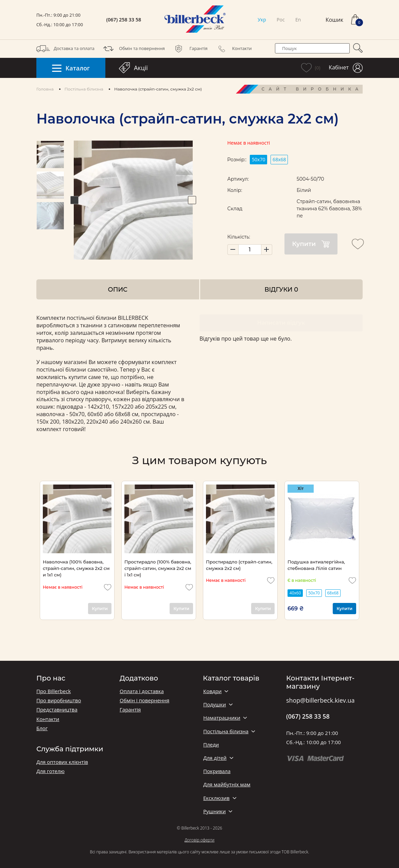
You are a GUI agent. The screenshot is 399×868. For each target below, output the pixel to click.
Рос (281, 20)
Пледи (211, 745)
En (298, 20)
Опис (118, 289)
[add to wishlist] (358, 244)
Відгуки (281, 289)
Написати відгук (281, 323)
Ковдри (212, 691)
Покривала (217, 771)
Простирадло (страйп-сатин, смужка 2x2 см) (239, 565)
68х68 (279, 159)
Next (192, 200)
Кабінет (346, 68)
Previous (74, 200)
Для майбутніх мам (227, 784)
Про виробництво (59, 700)
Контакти (233, 49)
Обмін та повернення (133, 49)
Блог (42, 728)
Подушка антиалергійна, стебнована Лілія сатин (316, 565)
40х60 (295, 593)
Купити (311, 244)
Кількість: (239, 237)
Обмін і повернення (144, 700)
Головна (45, 89)
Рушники (214, 811)
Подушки (215, 705)
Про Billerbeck (54, 691)
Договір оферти (199, 840)
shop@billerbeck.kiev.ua (320, 701)
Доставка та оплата (65, 49)
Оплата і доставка (142, 691)
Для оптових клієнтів (62, 762)
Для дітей (215, 758)
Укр (262, 20)
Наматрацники (222, 718)
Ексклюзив (216, 798)
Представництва (57, 710)
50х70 (259, 159)
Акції (133, 68)
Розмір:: (237, 160)
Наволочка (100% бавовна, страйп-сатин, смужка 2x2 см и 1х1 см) (76, 568)
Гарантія (190, 49)
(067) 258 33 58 (124, 20)
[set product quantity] (250, 250)
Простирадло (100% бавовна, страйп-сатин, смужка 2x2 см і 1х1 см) (158, 568)
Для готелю (50, 771)
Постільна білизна (84, 89)
